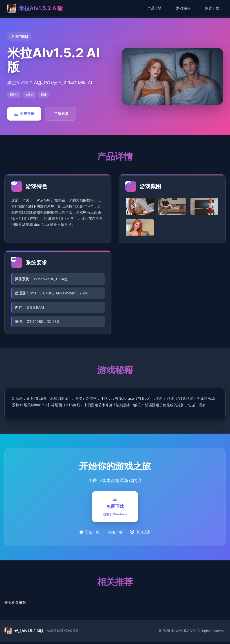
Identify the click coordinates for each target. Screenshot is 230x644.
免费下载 (212, 8)
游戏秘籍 (183, 8)
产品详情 (155, 8)
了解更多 (61, 114)
